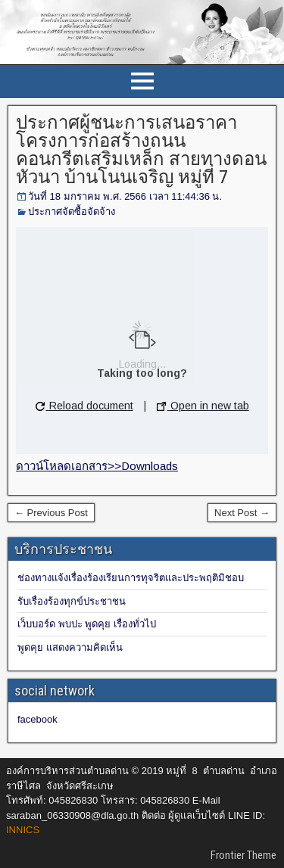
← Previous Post (51, 513)
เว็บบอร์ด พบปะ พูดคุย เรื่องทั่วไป (87, 624)
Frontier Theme (243, 855)
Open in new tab (203, 406)
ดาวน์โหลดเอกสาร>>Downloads (97, 466)
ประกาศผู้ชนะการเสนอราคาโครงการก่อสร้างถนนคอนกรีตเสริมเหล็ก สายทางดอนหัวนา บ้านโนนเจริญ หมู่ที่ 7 (141, 150)
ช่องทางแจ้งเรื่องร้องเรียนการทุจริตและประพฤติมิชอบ (131, 578)
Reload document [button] (84, 406)
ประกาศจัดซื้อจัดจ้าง (72, 212)
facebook (37, 719)
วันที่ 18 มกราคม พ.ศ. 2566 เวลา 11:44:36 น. (125, 196)
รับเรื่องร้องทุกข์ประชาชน (72, 601)
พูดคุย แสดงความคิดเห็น (70, 647)
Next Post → (242, 513)
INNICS (23, 830)
